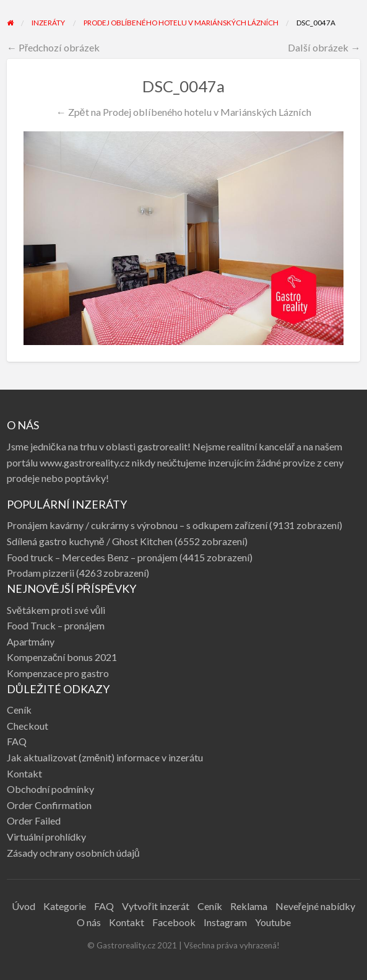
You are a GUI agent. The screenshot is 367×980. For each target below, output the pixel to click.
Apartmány (31, 641)
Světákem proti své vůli (56, 610)
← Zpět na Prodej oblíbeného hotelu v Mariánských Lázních (183, 112)
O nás (89, 922)
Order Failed (34, 820)
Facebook (174, 922)
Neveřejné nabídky (315, 906)
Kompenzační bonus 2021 (62, 657)
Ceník (19, 710)
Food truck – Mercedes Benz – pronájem (92, 557)
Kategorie (65, 906)
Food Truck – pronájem (56, 625)
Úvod (24, 906)
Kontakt (24, 773)
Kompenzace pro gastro (58, 673)
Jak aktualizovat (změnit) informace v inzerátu (105, 757)
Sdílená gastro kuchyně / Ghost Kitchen (90, 541)
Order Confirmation (49, 805)
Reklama (249, 906)
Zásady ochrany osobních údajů (73, 853)
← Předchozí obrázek (54, 47)
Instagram (225, 922)
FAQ (17, 741)
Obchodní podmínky (50, 789)
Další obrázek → (324, 47)
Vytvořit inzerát (155, 906)
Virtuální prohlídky (46, 837)
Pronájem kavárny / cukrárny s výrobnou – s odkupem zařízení (137, 525)
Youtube (273, 922)
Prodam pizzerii (41, 573)
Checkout (28, 726)
